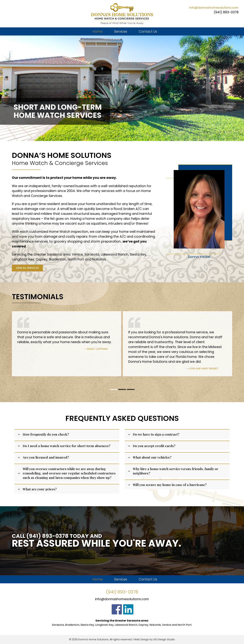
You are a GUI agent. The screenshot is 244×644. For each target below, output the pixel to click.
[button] (113, 389)
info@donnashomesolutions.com (214, 8)
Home (98, 32)
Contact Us (148, 32)
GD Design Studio (164, 639)
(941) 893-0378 (226, 12)
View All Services (27, 268)
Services (121, 32)
